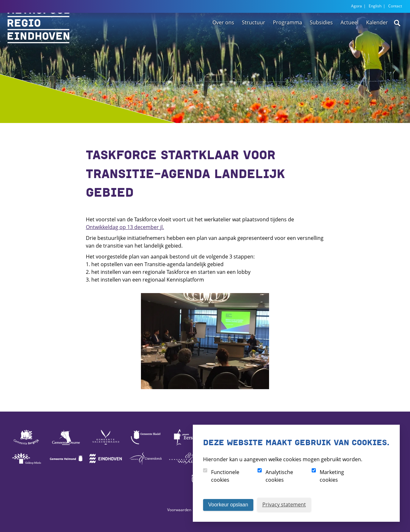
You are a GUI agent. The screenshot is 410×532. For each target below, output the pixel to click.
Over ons (223, 43)
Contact (395, 6)
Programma (287, 43)
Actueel (349, 43)
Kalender (377, 43)
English (375, 6)
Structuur (254, 43)
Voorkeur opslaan (228, 505)
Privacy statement (284, 504)
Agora (357, 6)
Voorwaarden (179, 510)
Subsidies (321, 43)
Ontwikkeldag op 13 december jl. (125, 227)
